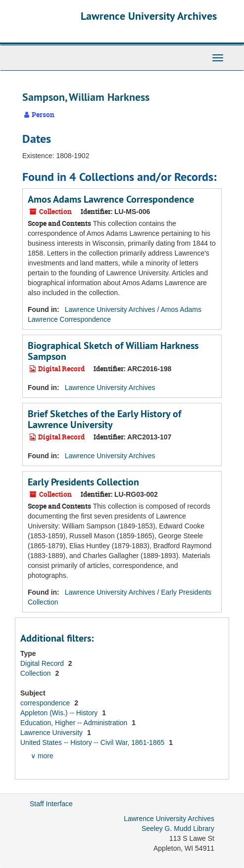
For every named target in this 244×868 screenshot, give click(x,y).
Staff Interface (51, 804)
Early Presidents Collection (83, 482)
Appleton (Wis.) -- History (60, 713)
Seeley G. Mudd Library (178, 828)
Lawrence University (52, 733)
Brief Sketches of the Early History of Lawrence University (104, 419)
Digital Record (43, 663)
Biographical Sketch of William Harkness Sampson (113, 351)
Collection (36, 673)
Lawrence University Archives (149, 16)
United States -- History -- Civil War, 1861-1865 (93, 742)
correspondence (46, 703)
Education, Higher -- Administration (75, 723)
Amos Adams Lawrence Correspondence (111, 199)
